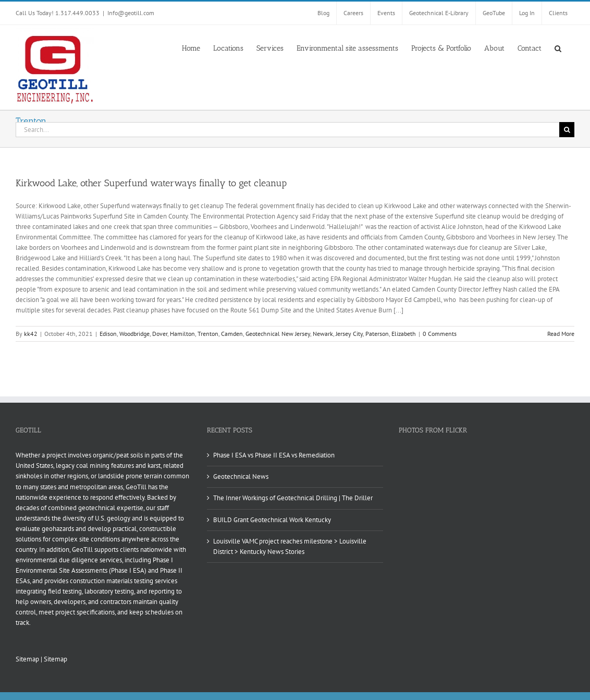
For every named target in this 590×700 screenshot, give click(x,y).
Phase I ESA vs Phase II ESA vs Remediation (274, 455)
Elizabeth (404, 334)
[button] (558, 47)
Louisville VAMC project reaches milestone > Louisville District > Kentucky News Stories (290, 546)
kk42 (31, 334)
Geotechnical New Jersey (278, 334)
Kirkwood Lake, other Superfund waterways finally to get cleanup (151, 183)
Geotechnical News (241, 476)
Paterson (377, 334)
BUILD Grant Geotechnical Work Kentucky (272, 520)
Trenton (208, 334)
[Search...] (287, 130)
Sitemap (27, 659)
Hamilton (182, 334)
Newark (323, 334)
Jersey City (349, 334)
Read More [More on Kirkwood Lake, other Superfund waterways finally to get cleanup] (561, 334)
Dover (160, 334)
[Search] (567, 130)
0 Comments (440, 334)
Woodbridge (134, 334)
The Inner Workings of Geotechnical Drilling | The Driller (293, 498)
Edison (108, 334)
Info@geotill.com (131, 13)
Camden (232, 334)
